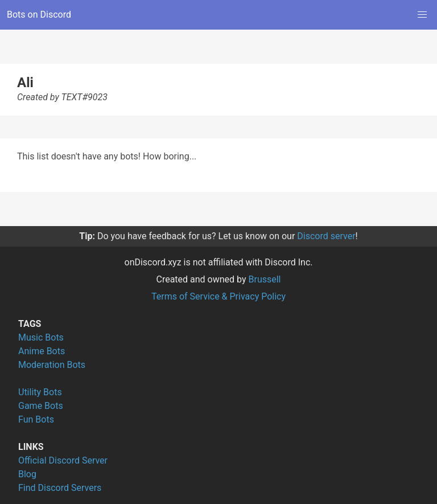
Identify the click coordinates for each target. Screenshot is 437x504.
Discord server (326, 236)
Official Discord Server (63, 460)
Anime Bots (42, 351)
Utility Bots (40, 392)
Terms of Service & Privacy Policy (218, 296)
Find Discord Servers (60, 488)
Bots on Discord (39, 15)
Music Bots (41, 337)
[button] (422, 15)
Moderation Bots (52, 365)
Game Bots (41, 406)
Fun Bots (36, 419)
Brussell (265, 279)
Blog (27, 474)
